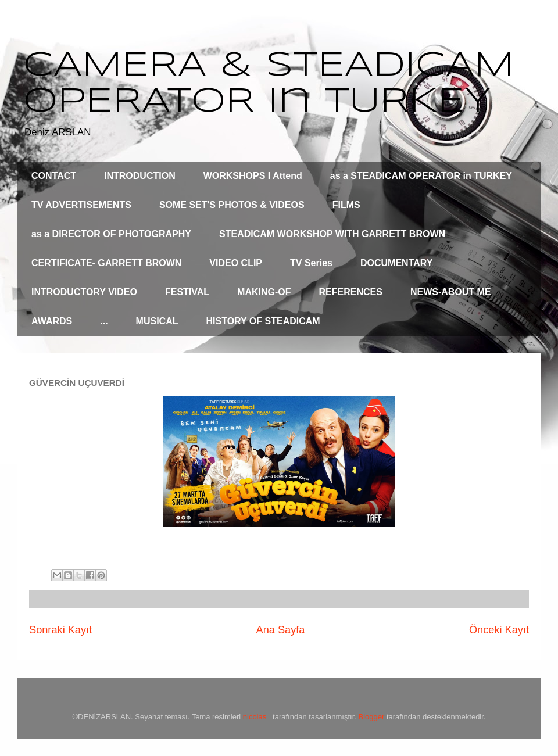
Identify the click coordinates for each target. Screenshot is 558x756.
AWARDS (52, 321)
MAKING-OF (264, 292)
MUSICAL (157, 321)
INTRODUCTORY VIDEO (84, 292)
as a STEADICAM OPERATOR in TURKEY (421, 176)
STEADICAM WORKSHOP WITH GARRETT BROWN (332, 234)
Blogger (372, 717)
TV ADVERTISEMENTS (81, 205)
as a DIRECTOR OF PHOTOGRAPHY (111, 234)
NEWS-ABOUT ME (451, 292)
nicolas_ (257, 717)
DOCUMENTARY (396, 263)
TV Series (311, 263)
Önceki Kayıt (499, 630)
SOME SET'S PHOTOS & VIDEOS (232, 205)
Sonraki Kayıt (60, 630)
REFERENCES (351, 292)
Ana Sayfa (281, 630)
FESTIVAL (187, 292)
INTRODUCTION (140, 176)
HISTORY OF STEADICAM (263, 321)
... (104, 321)
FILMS (346, 205)
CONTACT (54, 176)
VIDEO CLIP (236, 263)
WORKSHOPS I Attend (253, 176)
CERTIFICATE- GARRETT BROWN (106, 263)
